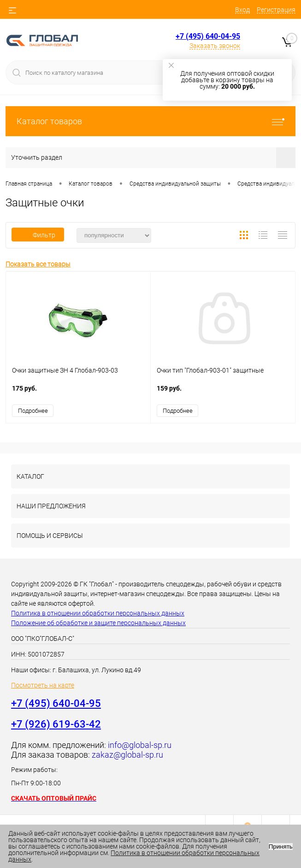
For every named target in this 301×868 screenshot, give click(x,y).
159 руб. (223, 393)
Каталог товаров (150, 121)
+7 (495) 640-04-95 (208, 36)
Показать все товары (38, 264)
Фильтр (38, 235)
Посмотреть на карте (43, 685)
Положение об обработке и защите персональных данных (98, 623)
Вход (242, 10)
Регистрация (276, 10)
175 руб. (78, 393)
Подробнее (33, 411)
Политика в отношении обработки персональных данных (98, 613)
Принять (281, 847)
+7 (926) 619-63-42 (56, 724)
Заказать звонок (215, 46)
